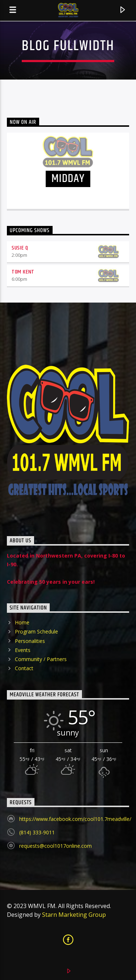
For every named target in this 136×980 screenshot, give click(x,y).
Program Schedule (36, 631)
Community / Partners (41, 659)
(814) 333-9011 (37, 832)
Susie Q (20, 248)
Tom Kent (23, 272)
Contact (24, 668)
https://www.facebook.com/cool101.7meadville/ (75, 819)
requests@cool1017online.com (55, 846)
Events (23, 650)
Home (22, 622)
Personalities (30, 641)
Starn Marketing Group (74, 915)
